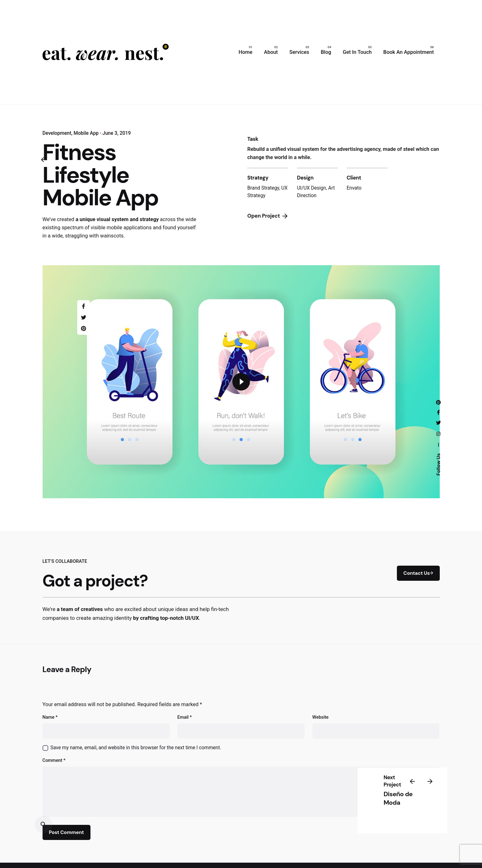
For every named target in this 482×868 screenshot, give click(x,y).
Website (321, 717)
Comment (54, 760)
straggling (76, 236)
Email (185, 717)
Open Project (267, 216)
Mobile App (86, 133)
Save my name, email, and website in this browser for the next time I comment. (136, 748)
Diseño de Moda (398, 798)
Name (50, 717)
